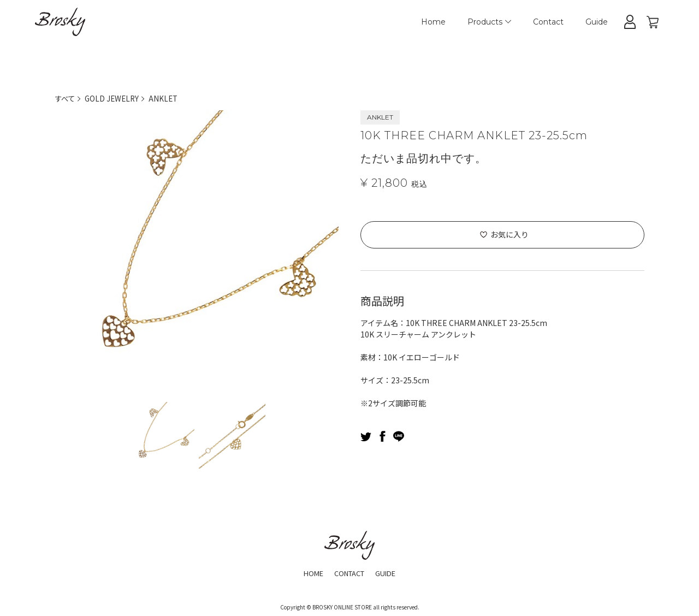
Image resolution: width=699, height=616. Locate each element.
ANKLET (167, 98)
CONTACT (349, 572)
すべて (66, 98)
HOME (309, 572)
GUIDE (390, 572)
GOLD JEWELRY (114, 98)
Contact (548, 22)
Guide (597, 22)
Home (433, 22)
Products (489, 22)
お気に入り (510, 234)
